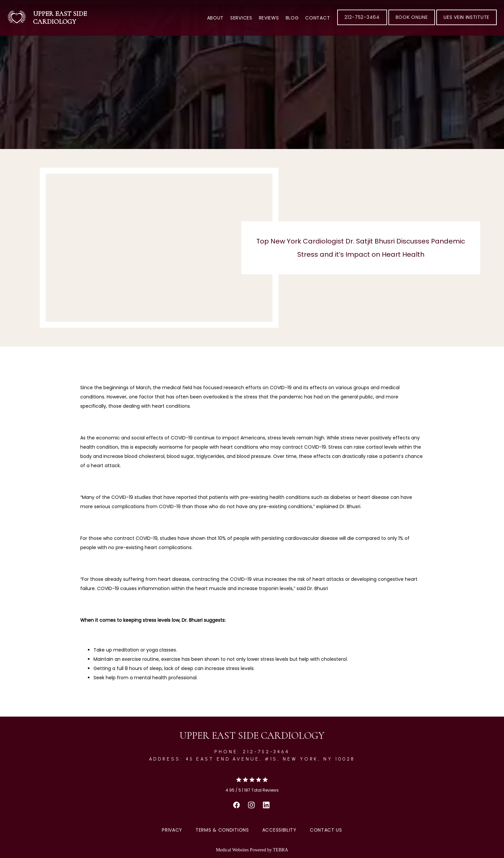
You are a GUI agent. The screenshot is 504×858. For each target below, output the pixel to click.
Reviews (269, 18)
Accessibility (279, 830)
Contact (318, 18)
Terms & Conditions (222, 830)
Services (241, 18)
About (216, 18)
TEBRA (280, 850)
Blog (292, 18)
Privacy (172, 830)
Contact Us (326, 830)
